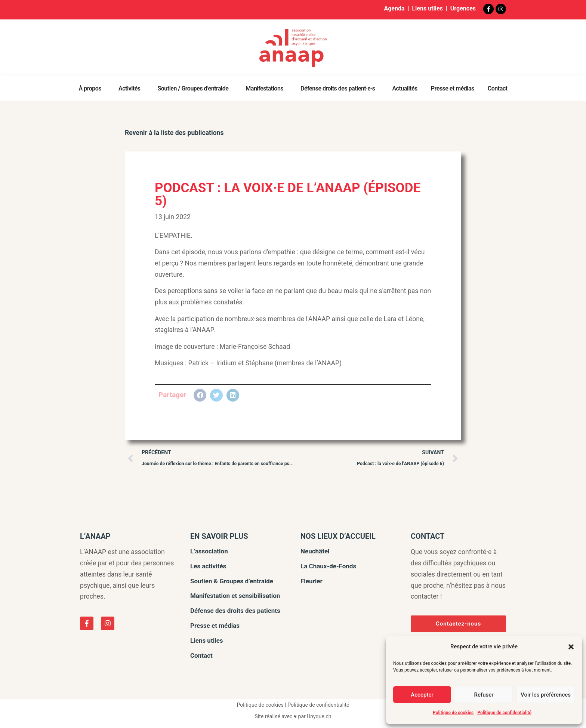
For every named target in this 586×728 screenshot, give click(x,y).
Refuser (484, 695)
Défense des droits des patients (235, 611)
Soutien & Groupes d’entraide (232, 581)
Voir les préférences (546, 695)
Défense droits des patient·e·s (340, 89)
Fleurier (311, 581)
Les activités (208, 566)
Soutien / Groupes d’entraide (195, 89)
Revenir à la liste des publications (174, 133)
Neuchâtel (315, 551)
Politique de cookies (453, 713)
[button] (571, 647)
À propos (92, 89)
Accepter (422, 695)
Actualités (405, 88)
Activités (131, 89)
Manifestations (266, 89)
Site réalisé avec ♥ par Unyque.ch (293, 716)
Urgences (463, 8)
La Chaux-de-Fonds (328, 566)
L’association (209, 551)
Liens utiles (427, 8)
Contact (498, 88)
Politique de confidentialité (504, 713)
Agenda (394, 8)
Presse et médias (453, 88)
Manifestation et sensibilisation (235, 596)
